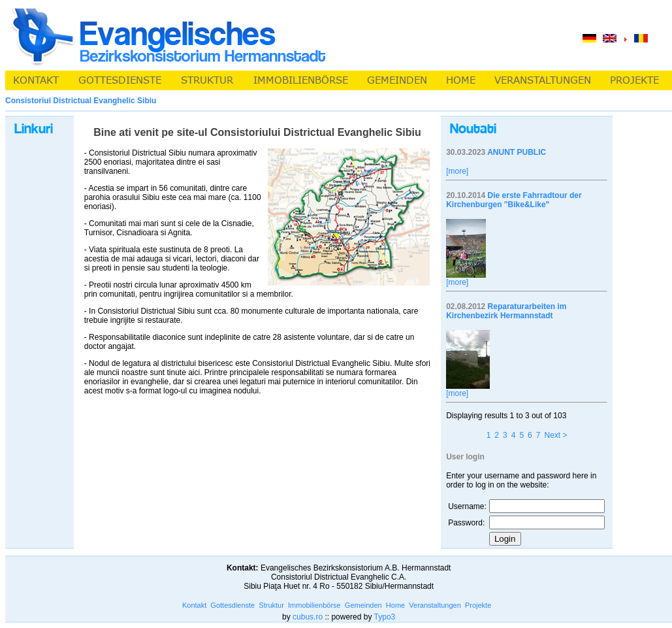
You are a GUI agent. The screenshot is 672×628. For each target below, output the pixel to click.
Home (395, 605)
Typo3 (385, 617)
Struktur (271, 605)
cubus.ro (308, 617)
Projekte (478, 605)
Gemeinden (363, 605)
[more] (457, 171)
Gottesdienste (232, 605)
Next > (555, 435)
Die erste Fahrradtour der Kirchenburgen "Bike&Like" (514, 200)
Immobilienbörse (314, 605)
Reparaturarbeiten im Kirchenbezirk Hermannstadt (506, 311)
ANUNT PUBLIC (517, 152)
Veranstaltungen (435, 605)
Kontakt (194, 605)
